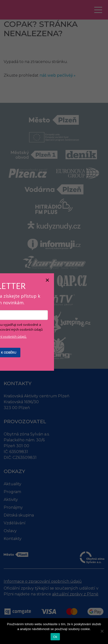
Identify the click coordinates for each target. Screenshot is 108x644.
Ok (55, 637)
